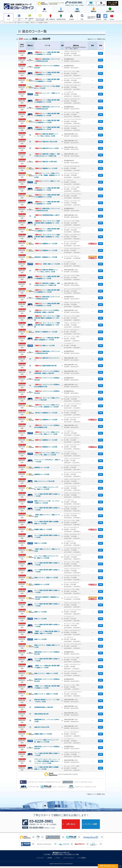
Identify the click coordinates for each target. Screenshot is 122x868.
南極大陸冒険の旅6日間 (41, 714)
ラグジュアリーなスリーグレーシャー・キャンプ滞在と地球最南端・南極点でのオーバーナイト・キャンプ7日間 (47, 761)
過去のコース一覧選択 (23, 23)
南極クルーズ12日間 (40, 543)
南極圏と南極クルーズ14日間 (43, 529)
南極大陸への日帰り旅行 (46, 162)
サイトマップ (41, 858)
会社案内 (50, 858)
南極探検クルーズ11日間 (46, 168)
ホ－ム (6, 23)
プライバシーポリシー (69, 858)
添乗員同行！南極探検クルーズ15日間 (46, 257)
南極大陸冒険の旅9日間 (45, 366)
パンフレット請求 (91, 824)
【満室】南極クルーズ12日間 (47, 264)
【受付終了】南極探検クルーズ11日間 (46, 332)
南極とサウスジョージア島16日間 (44, 481)
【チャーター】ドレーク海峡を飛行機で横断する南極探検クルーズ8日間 (47, 223)
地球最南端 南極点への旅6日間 (44, 707)
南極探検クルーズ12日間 (46, 420)
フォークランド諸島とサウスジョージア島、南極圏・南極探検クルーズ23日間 (47, 175)
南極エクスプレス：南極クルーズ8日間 (46, 578)
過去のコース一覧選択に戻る (97, 39)
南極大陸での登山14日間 (46, 142)
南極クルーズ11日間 (44, 346)
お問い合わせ (71, 824)
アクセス (58, 858)
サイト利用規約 (82, 858)
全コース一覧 (12, 23)
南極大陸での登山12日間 (42, 727)
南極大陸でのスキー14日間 (46, 148)
